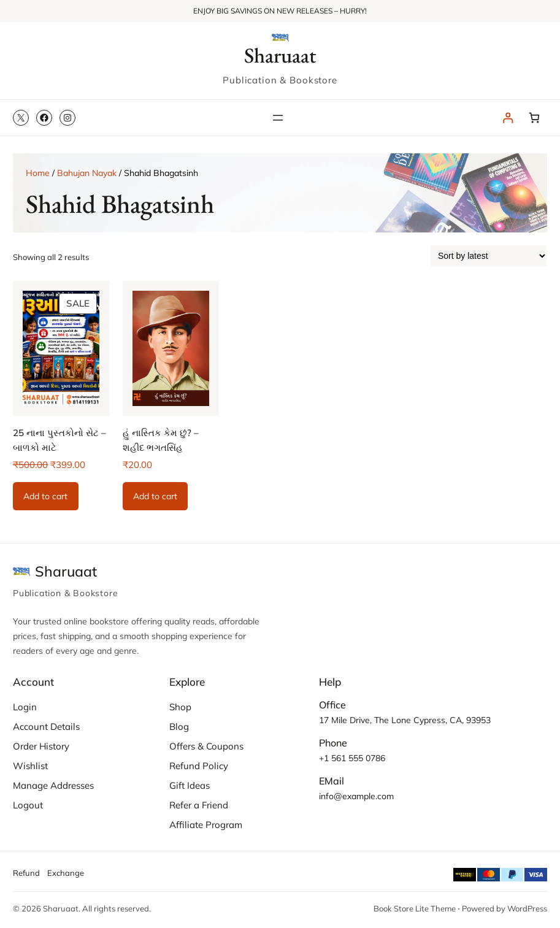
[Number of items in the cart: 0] (534, 118)
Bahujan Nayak (87, 173)
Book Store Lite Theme (415, 908)
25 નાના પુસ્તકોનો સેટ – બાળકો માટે (59, 440)
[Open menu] (278, 118)
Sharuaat (280, 55)
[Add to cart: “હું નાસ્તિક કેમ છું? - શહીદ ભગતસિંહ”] (155, 496)
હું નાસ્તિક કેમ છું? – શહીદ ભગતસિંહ (161, 440)
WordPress (527, 908)
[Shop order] (489, 256)
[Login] (508, 118)
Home (38, 173)
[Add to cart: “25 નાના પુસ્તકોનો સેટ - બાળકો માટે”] (46, 496)
